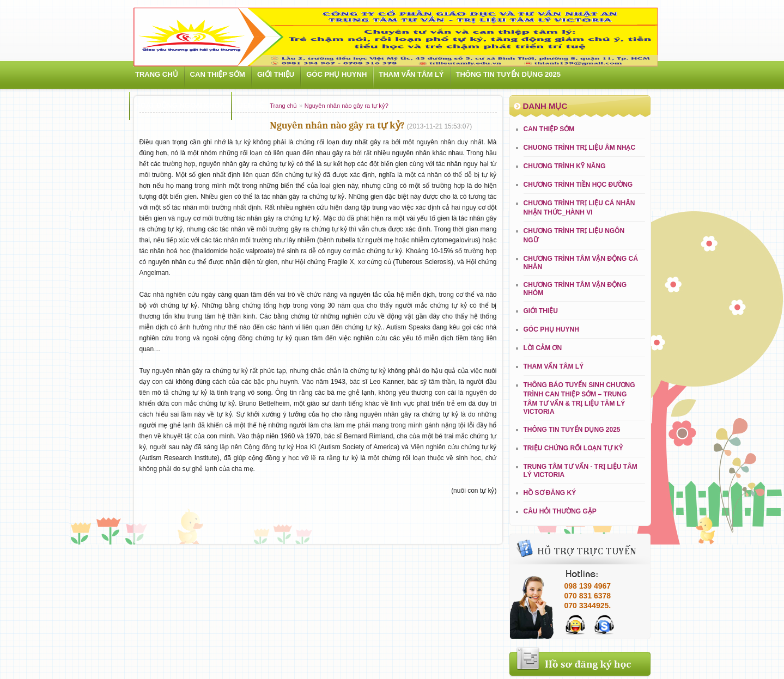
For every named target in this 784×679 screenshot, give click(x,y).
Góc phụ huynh (336, 74)
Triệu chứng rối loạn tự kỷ (573, 448)
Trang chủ (157, 74)
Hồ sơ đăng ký (550, 493)
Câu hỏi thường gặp (560, 511)
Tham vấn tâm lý (411, 74)
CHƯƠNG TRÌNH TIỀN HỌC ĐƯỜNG (578, 185)
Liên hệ (251, 105)
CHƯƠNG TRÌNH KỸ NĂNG (565, 166)
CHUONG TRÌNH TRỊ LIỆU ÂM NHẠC (580, 148)
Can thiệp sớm (218, 74)
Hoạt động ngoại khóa (180, 105)
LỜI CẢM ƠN (543, 348)
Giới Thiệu (276, 74)
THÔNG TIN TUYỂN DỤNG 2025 (509, 74)
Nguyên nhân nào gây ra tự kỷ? (347, 106)
